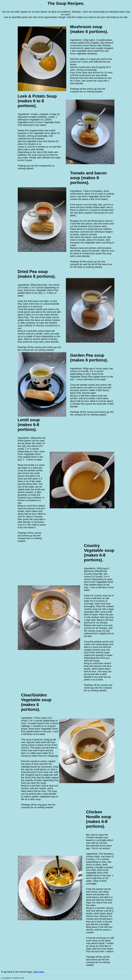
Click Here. (39, 972)
